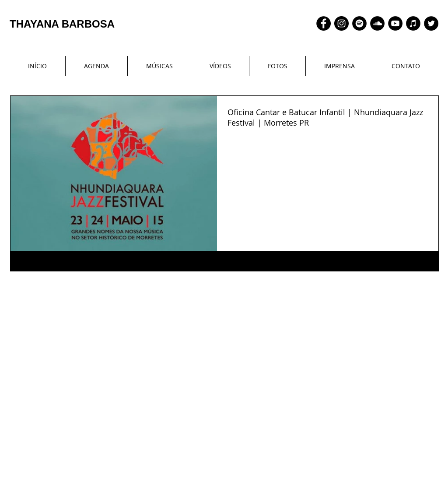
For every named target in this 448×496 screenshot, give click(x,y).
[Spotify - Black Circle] (359, 23)
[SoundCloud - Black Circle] (377, 23)
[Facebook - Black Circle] (324, 23)
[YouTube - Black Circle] (395, 23)
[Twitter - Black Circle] (431, 23)
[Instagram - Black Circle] (341, 23)
